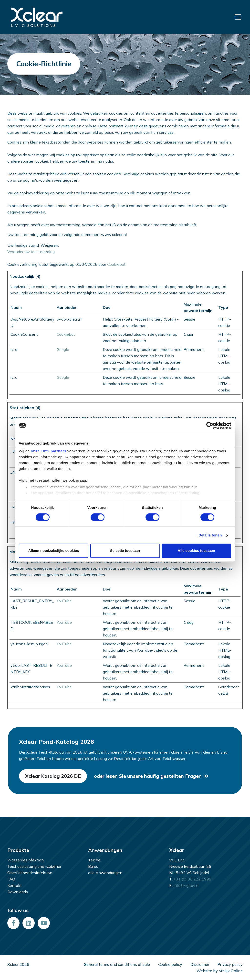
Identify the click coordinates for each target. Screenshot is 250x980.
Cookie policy (170, 964)
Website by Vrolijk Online (220, 971)
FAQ (11, 879)
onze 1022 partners (48, 451)
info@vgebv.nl (186, 885)
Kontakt (15, 885)
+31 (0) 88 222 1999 (192, 879)
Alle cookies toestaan (196, 551)
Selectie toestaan (125, 551)
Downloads (18, 892)
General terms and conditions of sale (117, 964)
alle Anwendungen (105, 873)
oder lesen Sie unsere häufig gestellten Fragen (148, 776)
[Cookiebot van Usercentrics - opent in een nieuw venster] (210, 425)
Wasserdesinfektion (26, 860)
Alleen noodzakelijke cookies (54, 551)
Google (63, 349)
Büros (93, 866)
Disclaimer (200, 964)
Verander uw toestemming (31, 252)
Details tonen (210, 535)
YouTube (64, 601)
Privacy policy (230, 964)
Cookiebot (116, 264)
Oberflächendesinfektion (30, 873)
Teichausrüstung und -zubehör (34, 866)
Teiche (94, 860)
